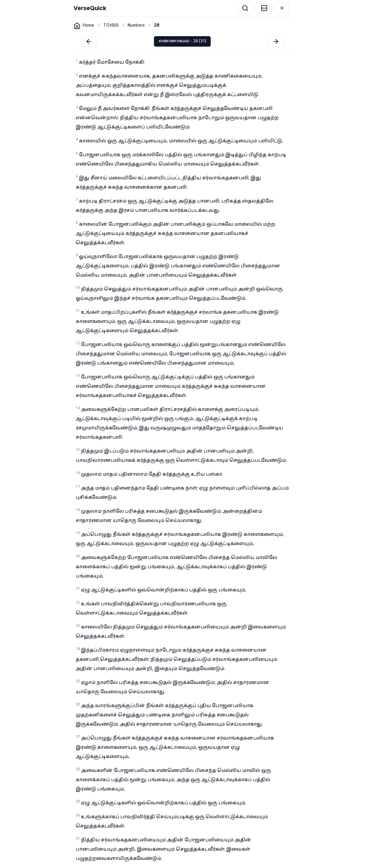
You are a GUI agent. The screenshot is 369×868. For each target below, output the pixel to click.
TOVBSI (111, 25)
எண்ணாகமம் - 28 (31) (182, 41)
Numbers (136, 25)
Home (88, 25)
